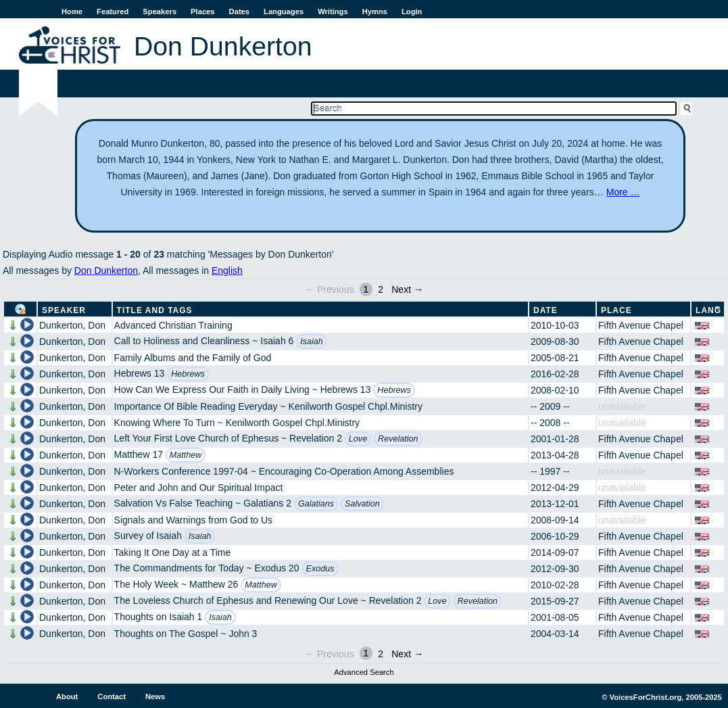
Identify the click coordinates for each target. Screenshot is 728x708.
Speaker (64, 310)
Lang (708, 310)
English (227, 270)
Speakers (160, 11)
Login (412, 11)
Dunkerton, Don (72, 325)
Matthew (186, 455)
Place (616, 310)
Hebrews (188, 374)
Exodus (320, 569)
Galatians (316, 504)
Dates (239, 11)
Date (545, 310)
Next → (407, 289)
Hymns (375, 11)
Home (72, 11)
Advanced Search (364, 672)
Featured (113, 11)
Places (202, 11)
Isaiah (312, 341)
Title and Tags (155, 310)
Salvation (362, 504)
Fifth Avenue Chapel (641, 325)
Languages (284, 11)
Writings (333, 11)
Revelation (398, 439)
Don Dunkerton (106, 270)
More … (623, 192)
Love (358, 439)
